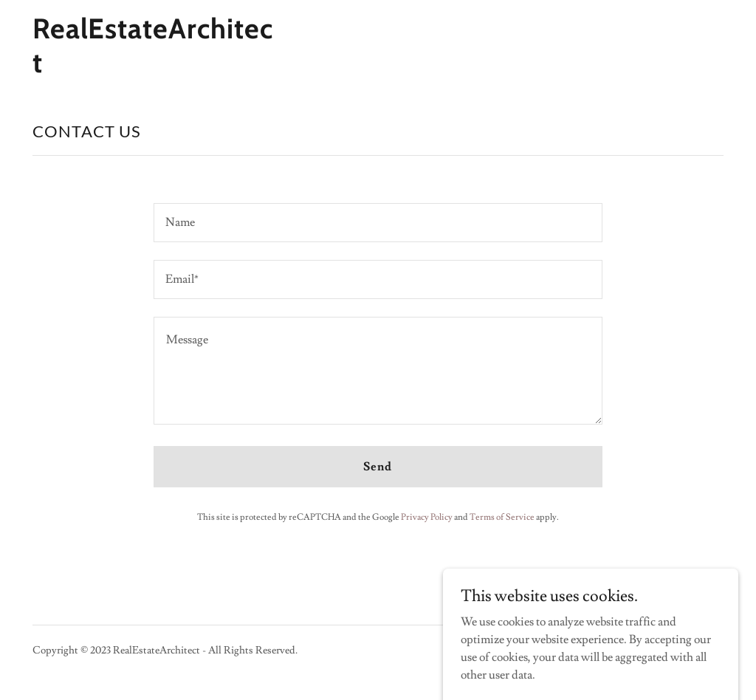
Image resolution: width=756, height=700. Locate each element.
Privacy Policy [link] (427, 517)
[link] (154, 69)
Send (378, 467)
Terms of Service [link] (502, 517)
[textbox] (378, 223)
